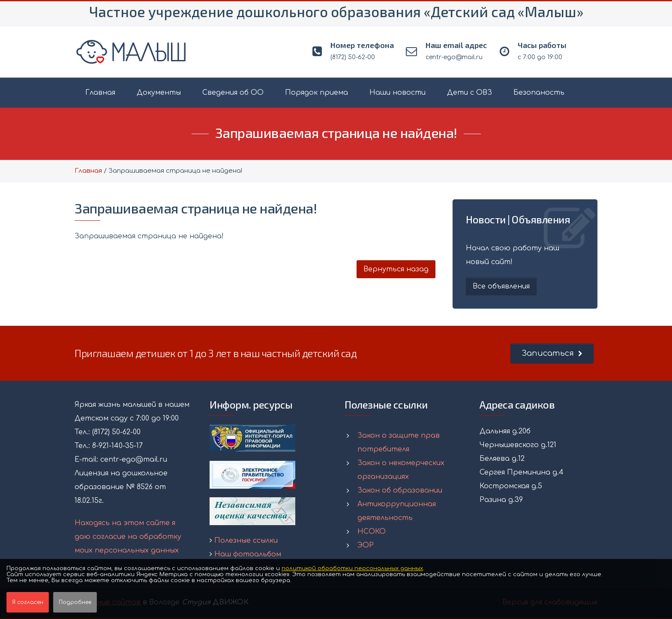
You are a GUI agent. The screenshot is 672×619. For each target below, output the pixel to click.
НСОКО (372, 532)
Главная (100, 93)
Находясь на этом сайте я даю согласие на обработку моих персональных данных (128, 537)
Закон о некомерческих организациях (401, 470)
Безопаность (539, 93)
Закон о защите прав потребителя (399, 442)
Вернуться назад (396, 269)
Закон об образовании (400, 490)
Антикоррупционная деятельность (397, 511)
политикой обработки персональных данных (352, 568)
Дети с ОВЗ (469, 93)
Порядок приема (316, 93)
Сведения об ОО (233, 93)
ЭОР (366, 545)
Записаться (552, 353)
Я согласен (28, 602)
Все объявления (501, 286)
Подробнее (75, 602)
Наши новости (397, 93)
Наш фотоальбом (248, 554)
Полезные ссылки (246, 541)
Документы (159, 93)
